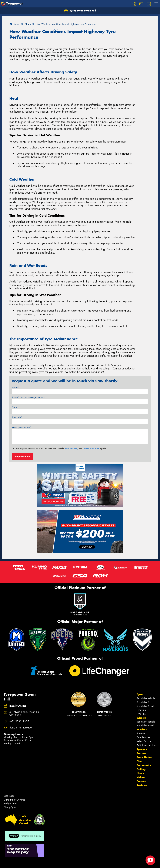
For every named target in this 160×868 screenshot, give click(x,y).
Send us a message (21, 728)
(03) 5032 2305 (19, 722)
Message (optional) (21, 427)
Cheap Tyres (10, 807)
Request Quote (22, 456)
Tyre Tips (141, 714)
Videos (141, 777)
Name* (15, 388)
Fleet (140, 761)
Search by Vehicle (146, 698)
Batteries (141, 733)
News (140, 773)
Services (142, 730)
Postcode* (17, 417)
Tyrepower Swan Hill (80, 11)
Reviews (142, 785)
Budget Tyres (10, 804)
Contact (141, 753)
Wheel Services (144, 741)
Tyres (140, 694)
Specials (142, 749)
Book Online (144, 757)
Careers (141, 781)
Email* (15, 407)
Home (14, 24)
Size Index (9, 796)
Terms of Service (91, 449)
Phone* (28, 398)
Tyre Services (143, 737)
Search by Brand (145, 706)
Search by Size (144, 702)
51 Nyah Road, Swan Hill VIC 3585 (25, 714)
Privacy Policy (71, 449)
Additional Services (146, 745)
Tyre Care (141, 710)
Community (144, 765)
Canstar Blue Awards (14, 800)
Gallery (141, 769)
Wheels (141, 718)
